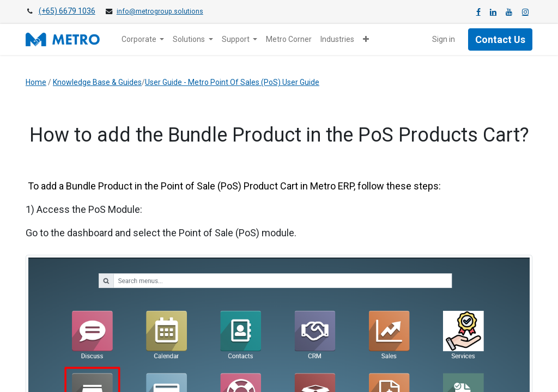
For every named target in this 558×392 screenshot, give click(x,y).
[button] (366, 39)
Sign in (444, 39)
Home (36, 82)
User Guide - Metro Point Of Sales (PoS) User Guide (232, 82)
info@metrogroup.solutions (160, 11)
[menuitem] (289, 39)
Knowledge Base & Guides (97, 82)
